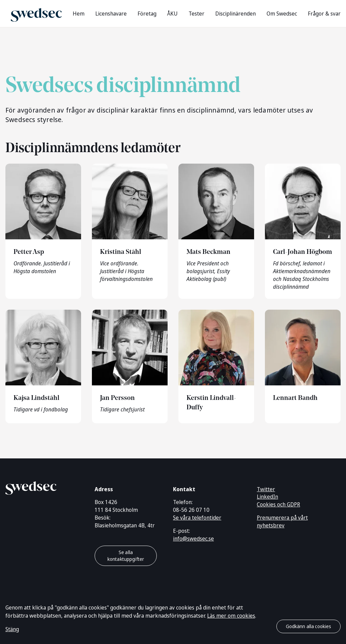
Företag (147, 14)
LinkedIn (267, 497)
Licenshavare (111, 14)
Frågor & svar (324, 14)
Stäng (12, 629)
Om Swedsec (282, 14)
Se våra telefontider (197, 518)
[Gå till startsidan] (36, 13)
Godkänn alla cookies (309, 626)
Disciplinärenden (236, 14)
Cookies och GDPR (278, 504)
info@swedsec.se (193, 539)
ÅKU (172, 14)
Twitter (266, 489)
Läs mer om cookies (231, 616)
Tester (196, 14)
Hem (79, 14)
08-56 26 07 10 (191, 510)
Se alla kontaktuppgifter (126, 556)
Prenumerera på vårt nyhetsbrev (282, 521)
